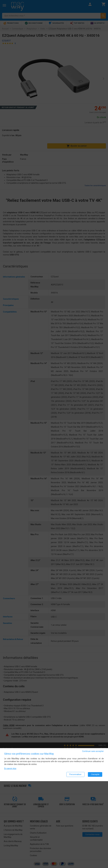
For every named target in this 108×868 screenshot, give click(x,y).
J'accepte (95, 774)
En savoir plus (10, 768)
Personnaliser (75, 774)
